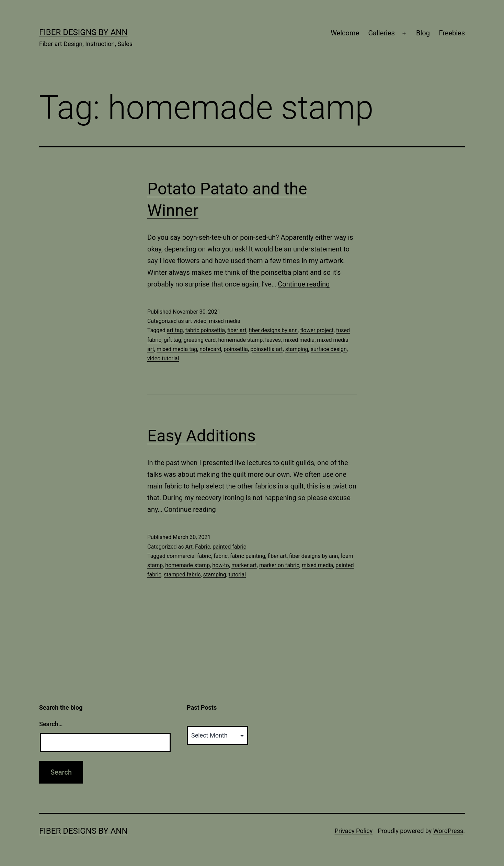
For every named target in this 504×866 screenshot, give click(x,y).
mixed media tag (177, 349)
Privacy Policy (353, 831)
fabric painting (248, 556)
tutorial (237, 575)
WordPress (448, 831)
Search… (51, 724)
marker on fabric (279, 565)
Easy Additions (202, 436)
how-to (221, 565)
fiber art (237, 330)
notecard (210, 349)
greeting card (200, 340)
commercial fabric (189, 556)
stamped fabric (182, 575)
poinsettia (236, 349)
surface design (329, 349)
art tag (175, 330)
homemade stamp (240, 340)
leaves (273, 340)
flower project (317, 330)
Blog (423, 33)
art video (196, 321)
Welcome (345, 33)
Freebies (452, 33)
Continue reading (304, 284)
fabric (221, 556)
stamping (297, 349)
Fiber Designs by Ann (83, 32)
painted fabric (229, 547)
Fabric (203, 547)
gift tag (173, 340)
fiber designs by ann (273, 330)
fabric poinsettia (205, 330)
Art (189, 547)
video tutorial (163, 358)
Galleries (381, 33)
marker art (244, 565)
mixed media (225, 321)
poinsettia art (266, 349)
